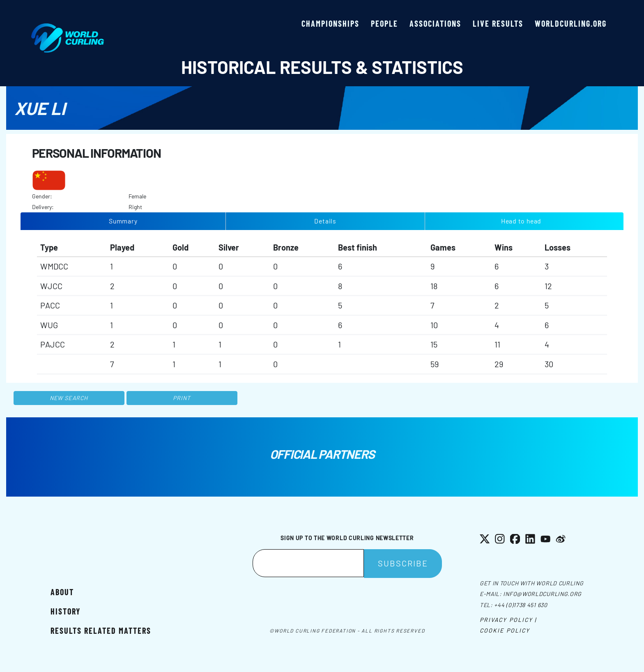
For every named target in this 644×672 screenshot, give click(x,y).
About (62, 592)
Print (182, 398)
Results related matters (101, 631)
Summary (123, 221)
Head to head (521, 221)
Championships (330, 23)
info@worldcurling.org (542, 594)
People (384, 23)
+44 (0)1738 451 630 (521, 605)
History (66, 611)
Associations (435, 23)
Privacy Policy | (508, 620)
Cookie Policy (505, 630)
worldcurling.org (571, 23)
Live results (498, 23)
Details (325, 221)
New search (69, 398)
